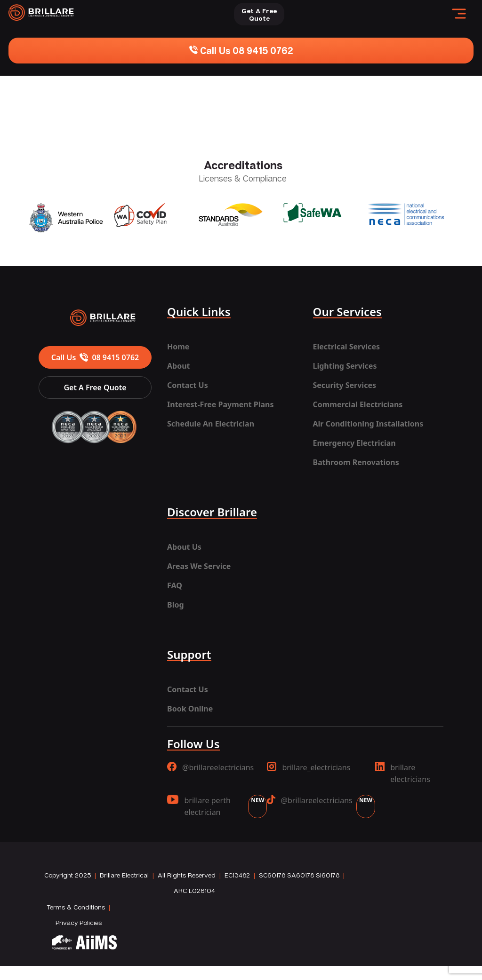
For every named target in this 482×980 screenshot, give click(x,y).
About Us (184, 547)
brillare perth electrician (217, 806)
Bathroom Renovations (356, 462)
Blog (176, 605)
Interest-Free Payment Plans (221, 404)
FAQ (175, 585)
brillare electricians (403, 773)
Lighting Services (345, 366)
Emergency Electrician (354, 443)
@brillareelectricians (210, 767)
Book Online (190, 709)
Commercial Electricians (358, 404)
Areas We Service (199, 566)
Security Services (345, 385)
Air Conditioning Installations (368, 424)
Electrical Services (346, 347)
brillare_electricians (309, 767)
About (179, 366)
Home (178, 347)
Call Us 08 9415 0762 (241, 50)
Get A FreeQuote (259, 14)
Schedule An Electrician (211, 424)
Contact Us (188, 385)
